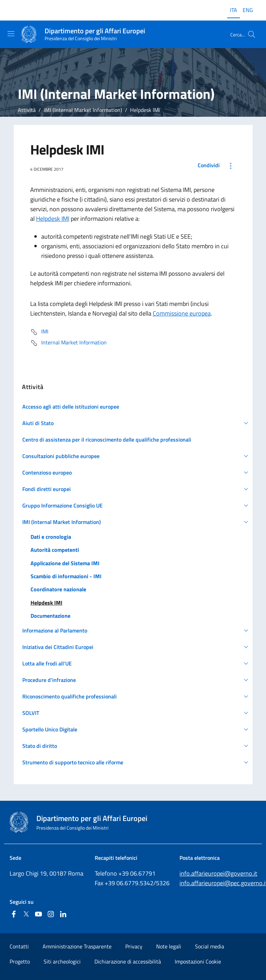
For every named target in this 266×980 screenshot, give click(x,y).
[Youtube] (38, 915)
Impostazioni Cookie (198, 961)
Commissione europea (182, 313)
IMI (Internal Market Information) (83, 110)
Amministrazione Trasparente (77, 946)
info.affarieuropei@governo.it (218, 873)
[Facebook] (14, 915)
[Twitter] (26, 915)
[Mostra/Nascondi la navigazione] (11, 34)
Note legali (169, 946)
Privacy (134, 946)
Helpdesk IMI (53, 219)
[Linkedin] (63, 915)
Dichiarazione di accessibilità (128, 961)
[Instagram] (51, 915)
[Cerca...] (252, 34)
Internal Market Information (68, 343)
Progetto (20, 961)
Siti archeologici (62, 961)
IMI (39, 332)
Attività (27, 110)
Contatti (19, 946)
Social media (210, 946)
